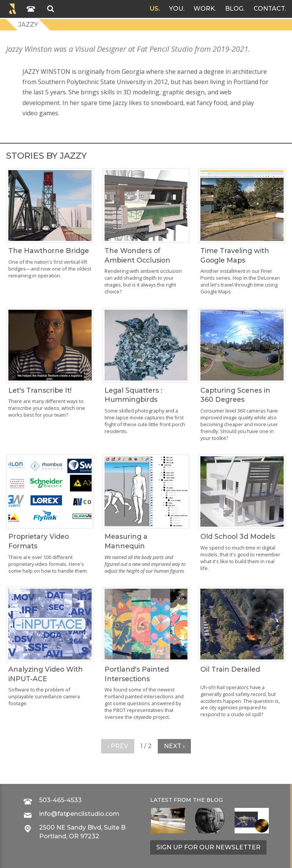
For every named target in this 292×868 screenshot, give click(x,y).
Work (204, 9)
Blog (234, 9)
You (176, 9)
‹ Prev (118, 746)
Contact (269, 9)
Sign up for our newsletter (208, 847)
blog (215, 800)
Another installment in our (231, 271)
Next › (174, 746)
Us (154, 9)
